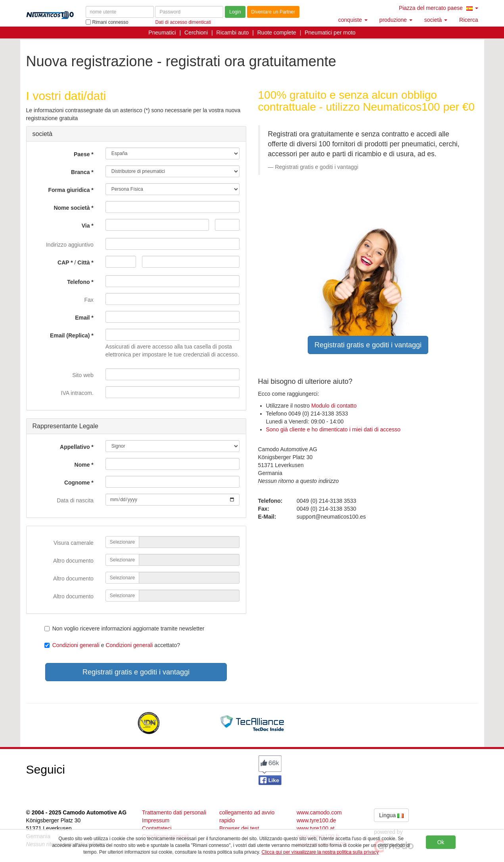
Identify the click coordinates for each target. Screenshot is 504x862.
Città (83, 262)
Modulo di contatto (334, 406)
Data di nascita (75, 500)
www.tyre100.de (316, 820)
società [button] (436, 20)
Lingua (391, 815)
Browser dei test (239, 828)
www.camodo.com (319, 812)
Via (86, 226)
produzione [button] (396, 20)
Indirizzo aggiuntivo (70, 245)
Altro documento (73, 561)
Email (82, 318)
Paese (82, 154)
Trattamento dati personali (174, 812)
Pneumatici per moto (330, 33)
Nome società (72, 208)
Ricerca (469, 20)
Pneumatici (162, 33)
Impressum (156, 820)
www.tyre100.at (316, 828)
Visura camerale (74, 543)
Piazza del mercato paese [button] (439, 8)
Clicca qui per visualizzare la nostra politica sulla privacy (320, 852)
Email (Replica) (70, 335)
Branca (80, 172)
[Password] (189, 12)
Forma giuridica (69, 190)
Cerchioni (196, 33)
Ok (441, 842)
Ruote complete (277, 33)
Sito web (83, 375)
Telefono (78, 282)
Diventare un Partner (273, 12)
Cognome (77, 483)
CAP (63, 262)
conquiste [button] (353, 20)
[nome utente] (120, 12)
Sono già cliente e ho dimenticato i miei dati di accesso (333, 429)
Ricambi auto (233, 33)
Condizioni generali (76, 645)
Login (235, 12)
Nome (82, 465)
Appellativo (75, 447)
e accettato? (112, 645)
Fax (89, 300)
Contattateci (157, 828)
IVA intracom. (77, 393)
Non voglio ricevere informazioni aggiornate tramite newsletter (125, 628)
